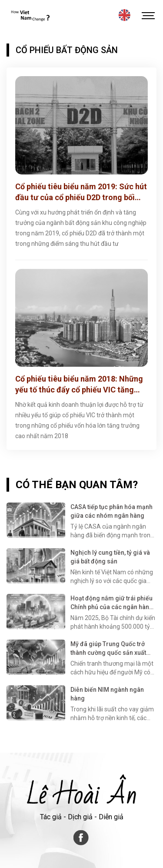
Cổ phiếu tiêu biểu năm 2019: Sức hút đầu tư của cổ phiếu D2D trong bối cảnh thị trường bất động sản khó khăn (81, 192)
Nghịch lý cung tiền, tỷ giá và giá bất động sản (110, 557)
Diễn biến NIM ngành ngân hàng (107, 694)
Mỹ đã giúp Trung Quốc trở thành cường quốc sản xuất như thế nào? (108, 649)
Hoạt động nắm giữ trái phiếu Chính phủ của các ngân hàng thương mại (112, 603)
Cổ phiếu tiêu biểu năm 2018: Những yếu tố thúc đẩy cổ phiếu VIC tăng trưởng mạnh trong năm (79, 385)
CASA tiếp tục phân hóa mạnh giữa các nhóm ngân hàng (111, 511)
